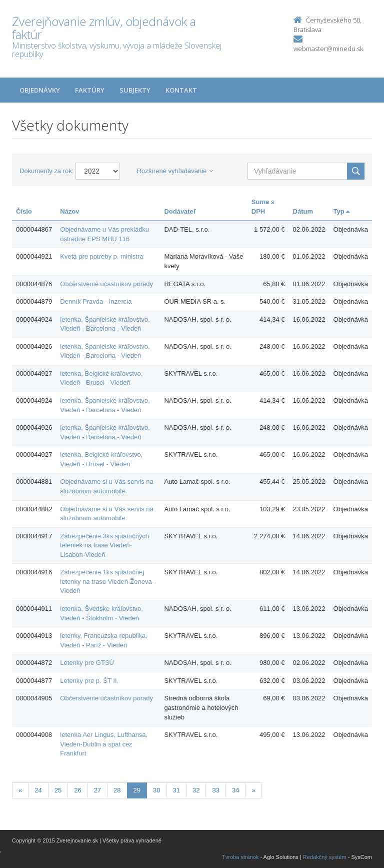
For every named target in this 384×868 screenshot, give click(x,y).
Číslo (24, 211)
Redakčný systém (325, 857)
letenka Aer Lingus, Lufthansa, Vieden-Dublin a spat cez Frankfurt (104, 744)
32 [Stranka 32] (196, 790)
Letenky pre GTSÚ (87, 663)
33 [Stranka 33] (215, 790)
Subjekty (135, 90)
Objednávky (40, 90)
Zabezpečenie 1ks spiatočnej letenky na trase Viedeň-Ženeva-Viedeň (107, 581)
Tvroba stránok (240, 857)
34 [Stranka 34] (235, 790)
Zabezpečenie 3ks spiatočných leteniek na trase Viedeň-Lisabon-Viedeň (104, 545)
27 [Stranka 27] (97, 790)
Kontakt (181, 90)
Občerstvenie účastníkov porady (106, 284)
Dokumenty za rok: (46, 171)
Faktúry (90, 90)
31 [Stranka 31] (176, 790)
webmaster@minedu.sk (328, 49)
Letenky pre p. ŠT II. (89, 681)
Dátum (303, 211)
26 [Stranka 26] (77, 790)
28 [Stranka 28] (117, 790)
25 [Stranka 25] (58, 790)
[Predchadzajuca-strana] (20, 791)
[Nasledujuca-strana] (253, 791)
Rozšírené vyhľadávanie (175, 171)
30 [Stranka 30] (156, 790)
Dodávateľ (180, 211)
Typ (342, 211)
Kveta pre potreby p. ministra (101, 256)
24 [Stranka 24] (38, 790)
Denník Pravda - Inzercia (96, 301)
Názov (69, 211)
